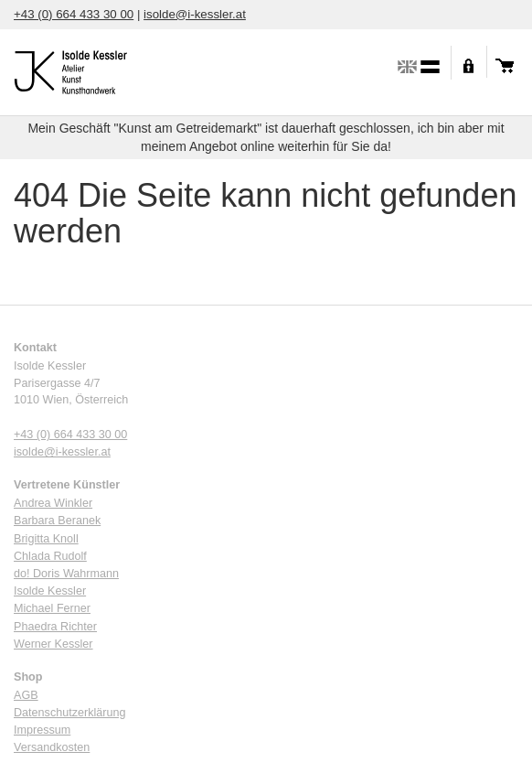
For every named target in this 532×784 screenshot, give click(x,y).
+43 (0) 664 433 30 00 (74, 14)
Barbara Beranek (57, 521)
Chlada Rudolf (50, 556)
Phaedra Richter (55, 627)
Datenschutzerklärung (70, 713)
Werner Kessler (53, 644)
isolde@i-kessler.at (195, 14)
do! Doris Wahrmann (66, 574)
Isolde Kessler (50, 591)
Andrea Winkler (53, 503)
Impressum (42, 730)
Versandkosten (52, 747)
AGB (26, 695)
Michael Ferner (52, 608)
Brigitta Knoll (46, 539)
